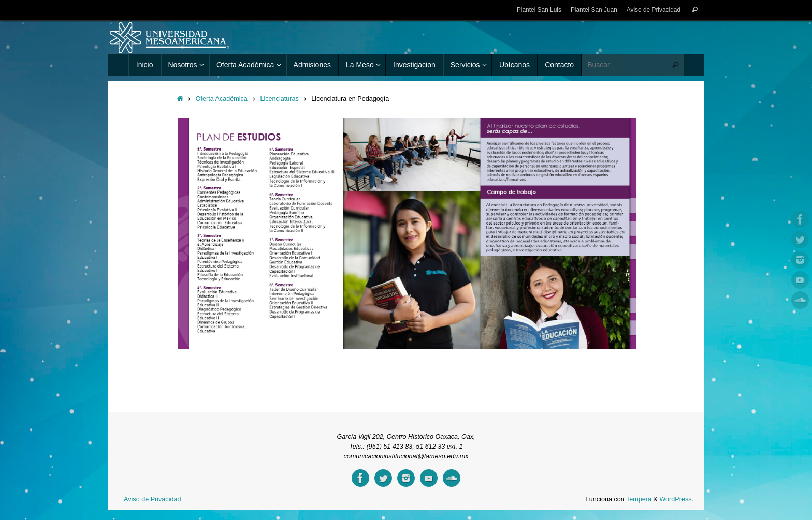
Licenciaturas (279, 99)
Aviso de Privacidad (654, 10)
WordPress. (676, 499)
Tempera (639, 499)
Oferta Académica (222, 99)
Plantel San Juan (594, 10)
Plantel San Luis (539, 10)
